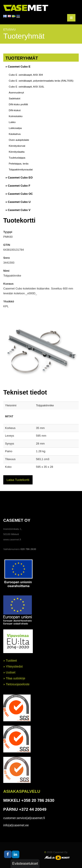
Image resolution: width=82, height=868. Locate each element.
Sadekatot (15, 98)
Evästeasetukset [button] (25, 864)
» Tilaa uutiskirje (14, 678)
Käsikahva (15, 134)
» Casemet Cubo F (18, 186)
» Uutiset (9, 672)
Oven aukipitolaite (19, 140)
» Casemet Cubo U (18, 202)
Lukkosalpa (15, 128)
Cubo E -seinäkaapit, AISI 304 (26, 75)
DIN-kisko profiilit (18, 104)
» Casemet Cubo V (18, 210)
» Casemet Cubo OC (19, 194)
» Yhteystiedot (13, 666)
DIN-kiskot (15, 110)
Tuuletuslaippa (17, 158)
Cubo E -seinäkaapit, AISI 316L (26, 87)
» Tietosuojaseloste (16, 684)
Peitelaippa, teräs (19, 163)
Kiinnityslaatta (17, 152)
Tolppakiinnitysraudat (21, 169)
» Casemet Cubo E (18, 67)
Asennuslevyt (16, 92)
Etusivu (9, 29)
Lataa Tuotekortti (18, 480)
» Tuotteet (10, 661)
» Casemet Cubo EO (19, 178)
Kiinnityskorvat (17, 146)
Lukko (12, 122)
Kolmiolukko (16, 116)
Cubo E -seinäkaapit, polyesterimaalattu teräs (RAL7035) (41, 81)
